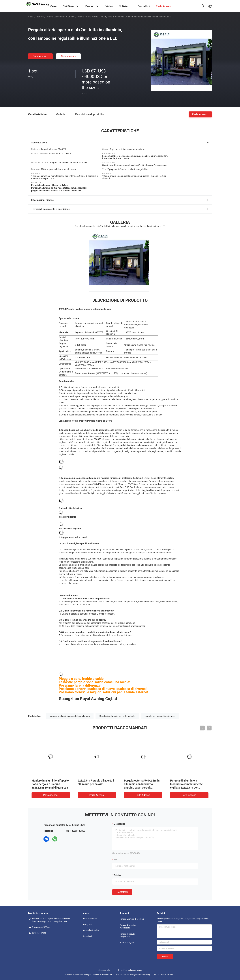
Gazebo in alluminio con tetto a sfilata (117, 716)
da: (115, 860)
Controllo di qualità (91, 930)
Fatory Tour (88, 924)
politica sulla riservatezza (132, 970)
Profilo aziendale (90, 919)
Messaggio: (119, 824)
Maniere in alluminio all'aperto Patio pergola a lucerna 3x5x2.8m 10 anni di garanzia (50, 784)
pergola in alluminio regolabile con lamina (70, 716)
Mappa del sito (104, 970)
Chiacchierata (69, 56)
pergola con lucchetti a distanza (160, 716)
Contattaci (122, 892)
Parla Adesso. (40, 56)
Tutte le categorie (127, 943)
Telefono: (118, 875)
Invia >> (165, 956)
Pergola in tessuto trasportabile (127, 935)
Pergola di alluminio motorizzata (128, 926)
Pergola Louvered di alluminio (60, 17)
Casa (31, 17)
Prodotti (40, 17)
